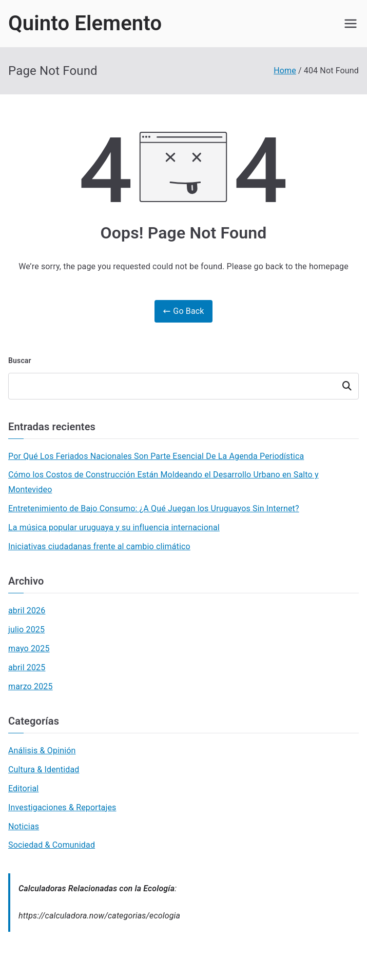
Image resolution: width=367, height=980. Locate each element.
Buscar (20, 361)
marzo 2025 (31, 686)
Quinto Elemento (85, 23)
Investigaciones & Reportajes (62, 807)
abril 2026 (27, 611)
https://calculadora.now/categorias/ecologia (99, 916)
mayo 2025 (29, 648)
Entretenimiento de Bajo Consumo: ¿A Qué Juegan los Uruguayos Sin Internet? (154, 508)
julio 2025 (26, 629)
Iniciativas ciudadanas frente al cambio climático (99, 546)
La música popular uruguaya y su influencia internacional (114, 527)
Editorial (23, 788)
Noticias (24, 826)
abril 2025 (27, 667)
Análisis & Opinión (42, 751)
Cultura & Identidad (44, 769)
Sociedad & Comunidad (52, 845)
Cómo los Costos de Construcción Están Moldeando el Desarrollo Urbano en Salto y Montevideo (163, 482)
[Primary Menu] (351, 24)
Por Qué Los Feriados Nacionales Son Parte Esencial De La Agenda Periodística (156, 456)
